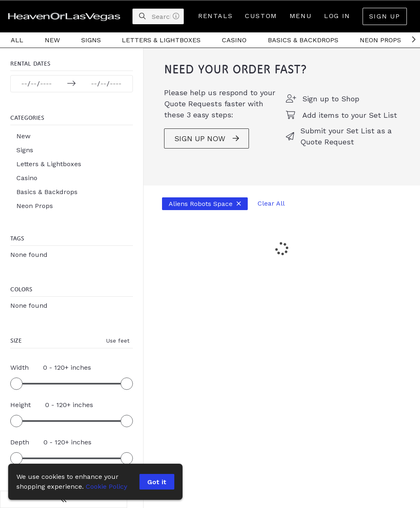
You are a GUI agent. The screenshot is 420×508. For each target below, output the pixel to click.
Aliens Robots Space (188, 212)
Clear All (255, 212)
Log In (337, 16)
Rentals (215, 16)
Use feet (102, 342)
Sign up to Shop (323, 106)
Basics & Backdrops (303, 40)
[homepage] (66, 16)
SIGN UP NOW (190, 147)
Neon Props (380, 40)
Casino (234, 40)
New (52, 40)
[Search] (142, 16)
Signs (91, 40)
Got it (157, 482)
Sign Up (385, 16)
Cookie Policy (106, 486)
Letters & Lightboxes (161, 40)
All (17, 40)
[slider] (16, 385)
